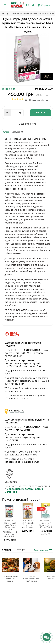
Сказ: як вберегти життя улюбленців (31, 579)
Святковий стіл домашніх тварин (10, 579)
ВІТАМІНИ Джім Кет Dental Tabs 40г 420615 (46, 524)
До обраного (27, 124)
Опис (6, 132)
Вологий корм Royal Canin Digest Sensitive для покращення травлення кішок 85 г (10, 529)
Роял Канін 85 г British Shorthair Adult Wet (28, 524)
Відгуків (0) (17, 132)
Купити (40, 113)
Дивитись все (43, 550)
